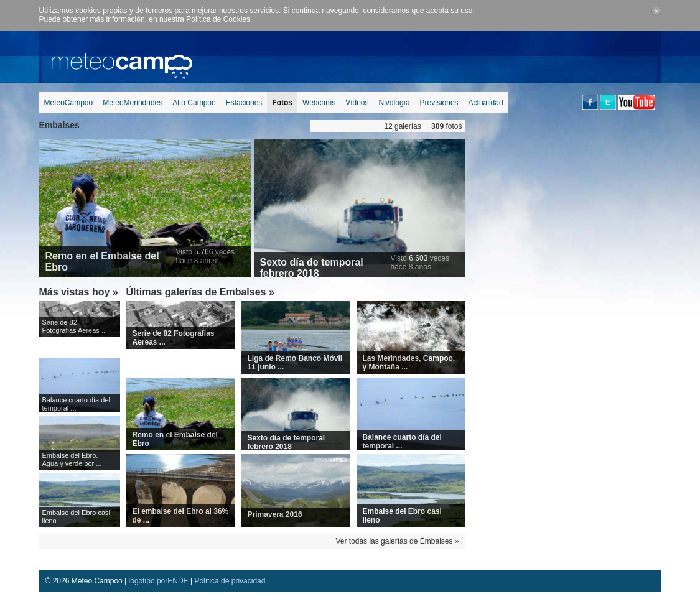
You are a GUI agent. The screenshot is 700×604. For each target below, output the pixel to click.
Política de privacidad (230, 581)
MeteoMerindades (133, 103)
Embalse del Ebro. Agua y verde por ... (72, 459)
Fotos (282, 103)
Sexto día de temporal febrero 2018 (312, 268)
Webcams (319, 103)
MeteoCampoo (69, 103)
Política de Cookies (218, 19)
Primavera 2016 (275, 514)
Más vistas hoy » (79, 292)
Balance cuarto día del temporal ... (76, 404)
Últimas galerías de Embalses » (200, 292)
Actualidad (486, 103)
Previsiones (439, 103)
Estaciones (244, 103)
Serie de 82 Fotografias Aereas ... (75, 326)
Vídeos (357, 103)
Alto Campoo (194, 103)
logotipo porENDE (159, 581)
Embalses (59, 125)
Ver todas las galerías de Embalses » (397, 541)
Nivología (394, 103)
